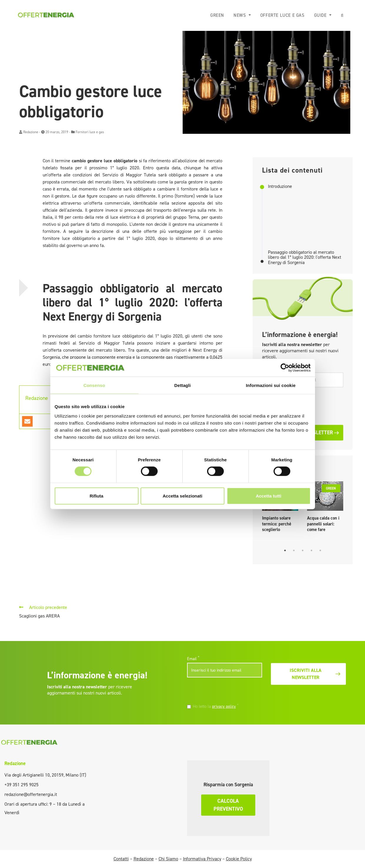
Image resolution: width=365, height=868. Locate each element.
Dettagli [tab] (183, 385)
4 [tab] (311, 550)
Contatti (121, 859)
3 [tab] (303, 550)
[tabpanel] (325, 508)
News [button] (240, 15)
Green (217, 15)
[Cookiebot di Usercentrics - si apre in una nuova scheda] (285, 368)
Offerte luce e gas (282, 15)
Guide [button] (321, 15)
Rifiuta (97, 496)
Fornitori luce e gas (90, 132)
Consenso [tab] (94, 385)
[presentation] (227, 691)
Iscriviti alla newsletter (315, 674)
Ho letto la (216, 706)
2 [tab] (294, 550)
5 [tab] (320, 550)
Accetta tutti (269, 496)
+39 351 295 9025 (21, 785)
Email (193, 659)
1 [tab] (285, 550)
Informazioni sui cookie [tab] (271, 385)
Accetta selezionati (182, 496)
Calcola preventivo (228, 805)
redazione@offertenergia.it (31, 794)
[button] (342, 15)
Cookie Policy (239, 859)
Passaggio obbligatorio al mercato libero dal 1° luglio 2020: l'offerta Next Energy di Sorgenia (305, 257)
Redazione (31, 132)
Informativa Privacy (202, 859)
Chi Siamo (168, 859)
